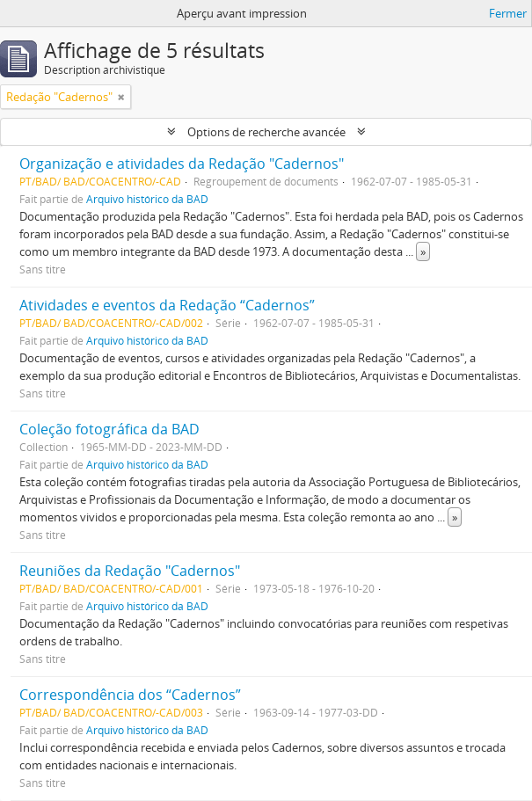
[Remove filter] (121, 97)
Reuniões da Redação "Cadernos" (130, 571)
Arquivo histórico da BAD (147, 199)
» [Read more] (423, 251)
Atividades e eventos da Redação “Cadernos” (167, 305)
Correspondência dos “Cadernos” (130, 695)
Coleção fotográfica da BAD (109, 429)
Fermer (508, 13)
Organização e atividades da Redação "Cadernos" (182, 164)
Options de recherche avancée (266, 132)
